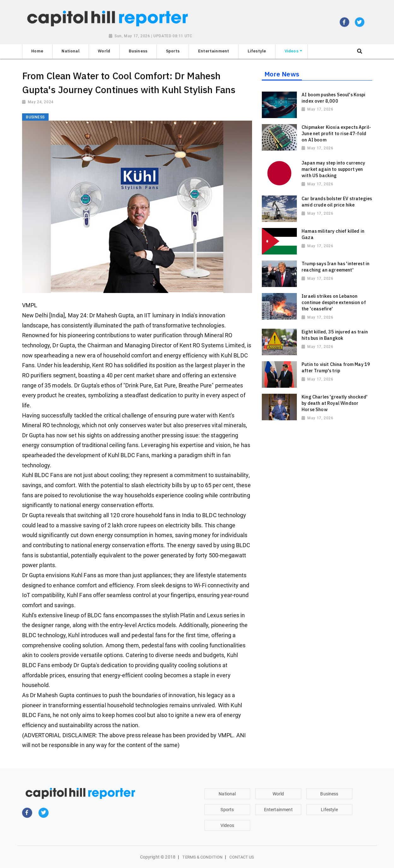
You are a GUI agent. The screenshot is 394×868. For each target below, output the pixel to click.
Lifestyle (329, 810)
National (227, 794)
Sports (227, 810)
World (278, 794)
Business (329, 794)
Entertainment (278, 810)
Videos (227, 825)
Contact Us (242, 857)
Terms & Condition (202, 857)
